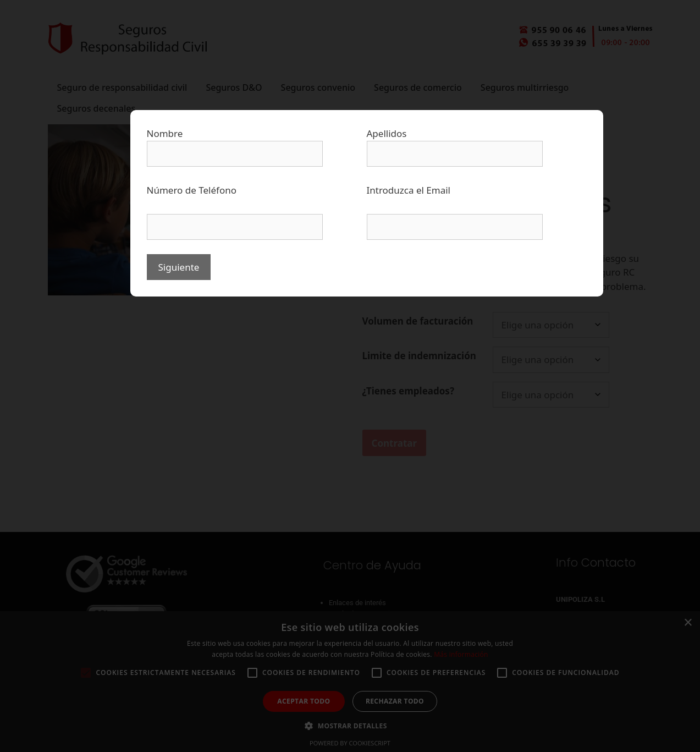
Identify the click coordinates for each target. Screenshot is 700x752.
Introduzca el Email (409, 190)
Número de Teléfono (192, 190)
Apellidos (387, 133)
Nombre (165, 133)
